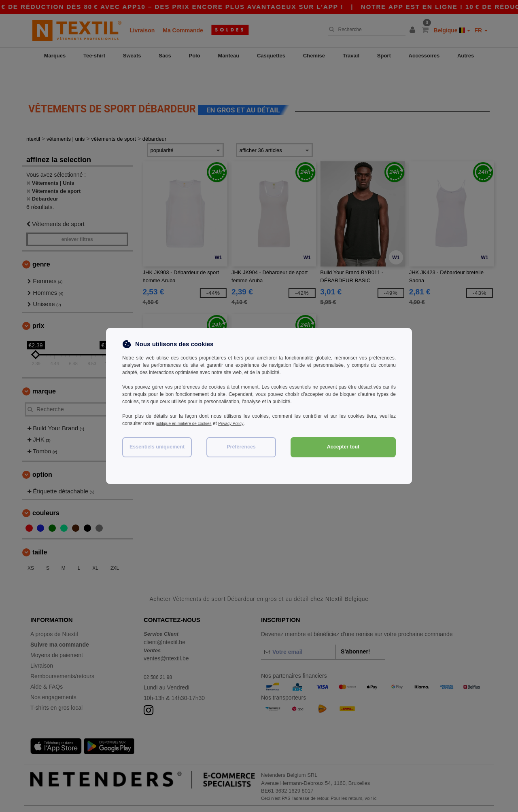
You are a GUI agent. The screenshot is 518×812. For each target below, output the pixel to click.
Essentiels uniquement (157, 447)
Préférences (241, 447)
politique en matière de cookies (189, 423)
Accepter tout (343, 447)
